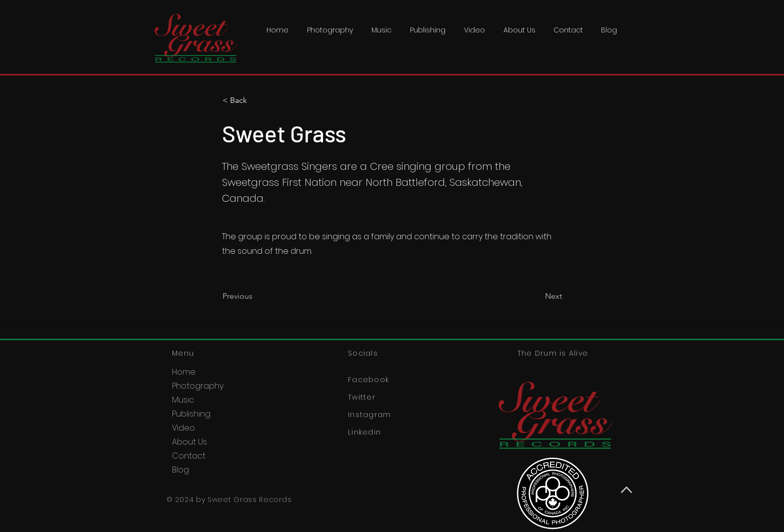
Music (183, 400)
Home (184, 372)
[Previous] (255, 296)
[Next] (537, 296)
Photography (198, 386)
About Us (189, 442)
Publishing (191, 414)
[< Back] (255, 100)
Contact (189, 456)
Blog (180, 470)
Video (183, 428)
